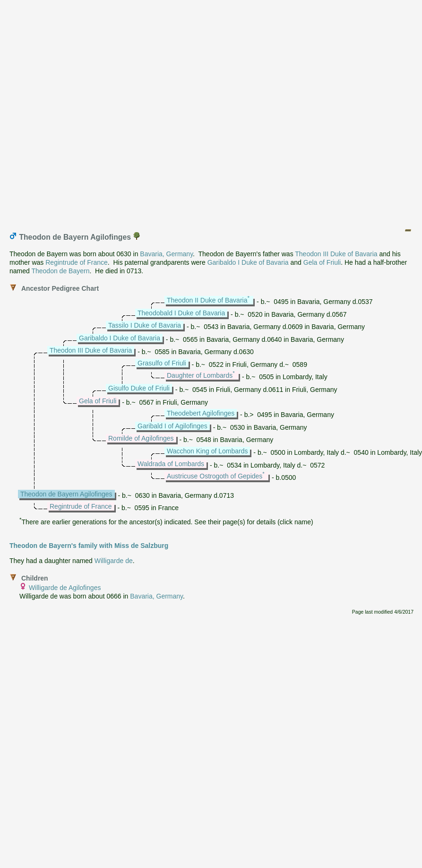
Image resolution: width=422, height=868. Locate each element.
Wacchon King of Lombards (207, 451)
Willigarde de (114, 561)
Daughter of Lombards (200, 375)
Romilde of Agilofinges (141, 438)
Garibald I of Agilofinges (172, 426)
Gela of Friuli (322, 262)
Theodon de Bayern (60, 271)
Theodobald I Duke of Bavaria (181, 313)
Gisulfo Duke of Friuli (139, 388)
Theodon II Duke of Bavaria (207, 300)
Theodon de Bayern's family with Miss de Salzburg (89, 546)
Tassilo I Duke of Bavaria (145, 325)
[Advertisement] (209, 112)
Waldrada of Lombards (171, 464)
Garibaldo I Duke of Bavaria (248, 262)
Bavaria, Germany (166, 254)
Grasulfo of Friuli (162, 363)
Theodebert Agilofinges (201, 413)
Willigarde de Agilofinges (65, 588)
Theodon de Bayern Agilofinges (66, 494)
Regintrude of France (77, 262)
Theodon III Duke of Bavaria (336, 254)
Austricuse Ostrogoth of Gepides (215, 476)
